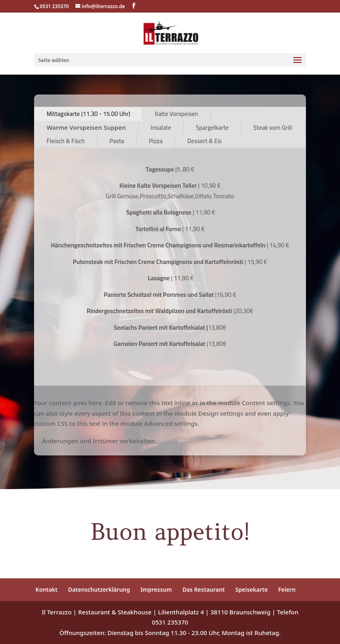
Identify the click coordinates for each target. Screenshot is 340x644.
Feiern (287, 589)
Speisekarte (252, 589)
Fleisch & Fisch (66, 141)
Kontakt (47, 589)
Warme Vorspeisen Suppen (86, 127)
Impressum (156, 589)
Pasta (117, 141)
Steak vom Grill (273, 128)
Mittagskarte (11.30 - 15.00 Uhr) (88, 114)
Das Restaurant (203, 589)
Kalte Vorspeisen (176, 114)
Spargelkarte (212, 128)
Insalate (161, 128)
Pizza (156, 141)
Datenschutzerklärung (99, 589)
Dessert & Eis (204, 141)
